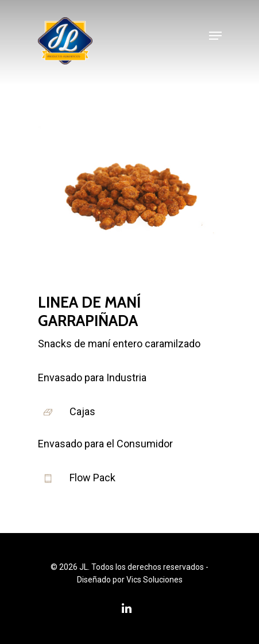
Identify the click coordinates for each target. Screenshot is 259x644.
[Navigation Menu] (215, 36)
